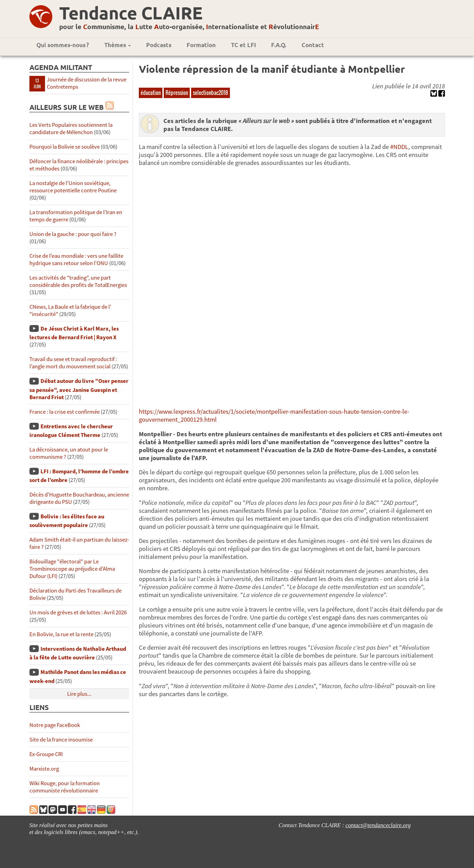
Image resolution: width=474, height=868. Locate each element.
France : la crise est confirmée (65, 412)
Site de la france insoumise (61, 740)
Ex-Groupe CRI (46, 754)
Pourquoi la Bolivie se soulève (65, 147)
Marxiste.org (44, 769)
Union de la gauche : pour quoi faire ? (73, 234)
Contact (313, 45)
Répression (177, 93)
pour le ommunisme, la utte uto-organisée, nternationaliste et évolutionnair (189, 27)
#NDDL (399, 147)
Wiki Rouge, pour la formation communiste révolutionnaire (65, 787)
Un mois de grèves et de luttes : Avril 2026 (78, 612)
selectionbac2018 (211, 93)
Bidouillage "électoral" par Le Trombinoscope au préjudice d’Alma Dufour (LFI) (72, 569)
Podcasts (159, 45)
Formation (201, 45)
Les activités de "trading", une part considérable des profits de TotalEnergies (78, 281)
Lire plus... (79, 694)
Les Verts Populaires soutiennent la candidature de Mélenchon (71, 129)
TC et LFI (243, 45)
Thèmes (118, 45)
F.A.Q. (279, 45)
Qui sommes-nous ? (63, 45)
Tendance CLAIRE (131, 13)
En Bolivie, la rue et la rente (61, 634)
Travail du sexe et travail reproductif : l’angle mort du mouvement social (73, 363)
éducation (151, 93)
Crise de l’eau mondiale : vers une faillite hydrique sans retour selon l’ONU (76, 260)
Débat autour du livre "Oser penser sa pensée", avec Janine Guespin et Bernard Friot (79, 389)
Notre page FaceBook (55, 725)
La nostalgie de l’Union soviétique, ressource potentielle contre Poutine (73, 187)
